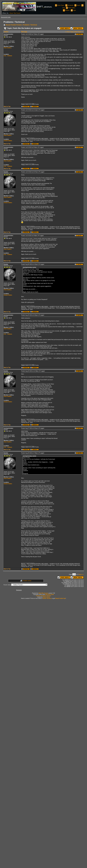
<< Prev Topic (69, 32)
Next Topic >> (79, 32)
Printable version (27, 581)
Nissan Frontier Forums (14, 25)
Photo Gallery (70, 8)
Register (66, 10)
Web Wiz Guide (50, 594)
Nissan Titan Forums (15, 13)
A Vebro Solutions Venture (43, 596)
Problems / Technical (30, 25)
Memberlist (69, 5)
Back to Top (7, 107)
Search (77, 5)
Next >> (81, 574)
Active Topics (59, 5)
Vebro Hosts (46, 597)
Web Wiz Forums (43, 593)
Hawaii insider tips (60, 598)
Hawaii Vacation (47, 598)
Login (73, 10)
